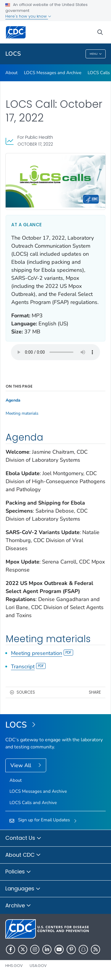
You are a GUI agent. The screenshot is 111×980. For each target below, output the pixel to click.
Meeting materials (22, 413)
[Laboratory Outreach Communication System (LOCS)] (55, 725)
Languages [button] (23, 889)
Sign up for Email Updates (44, 820)
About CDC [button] (23, 855)
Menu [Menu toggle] (96, 54)
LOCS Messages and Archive (53, 73)
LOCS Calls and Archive (33, 803)
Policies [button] (18, 872)
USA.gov (38, 966)
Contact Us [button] (23, 838)
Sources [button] (26, 692)
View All (21, 765)
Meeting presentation (42, 653)
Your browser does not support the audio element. (55, 352)
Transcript (28, 667)
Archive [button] (18, 906)
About (11, 73)
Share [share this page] (95, 692)
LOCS (13, 54)
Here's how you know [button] (28, 16)
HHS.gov (14, 966)
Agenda (13, 400)
